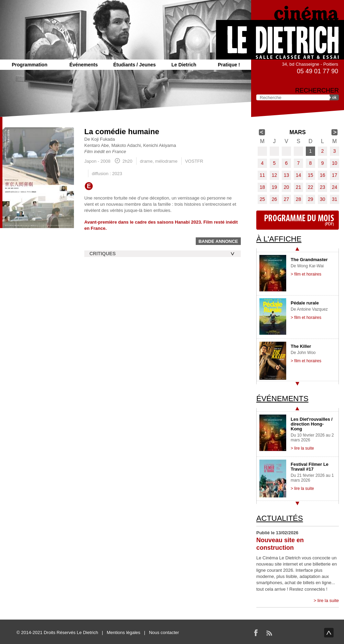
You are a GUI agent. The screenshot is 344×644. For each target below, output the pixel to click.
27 (287, 199)
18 (262, 187)
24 (335, 187)
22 (311, 187)
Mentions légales (123, 632)
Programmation (29, 65)
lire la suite (328, 600)
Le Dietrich (184, 65)
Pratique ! (229, 65)
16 (323, 175)
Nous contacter (164, 632)
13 (287, 175)
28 (299, 199)
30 (323, 199)
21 (299, 187)
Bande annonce (218, 241)
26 (275, 199)
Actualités (280, 518)
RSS (269, 633)
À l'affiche (279, 239)
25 (262, 199)
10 (335, 163)
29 (311, 199)
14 (299, 175)
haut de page (329, 633)
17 (335, 175)
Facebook (256, 633)
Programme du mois (298, 220)
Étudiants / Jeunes (135, 65)
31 (335, 199)
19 (275, 187)
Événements (84, 65)
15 (311, 175)
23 (323, 187)
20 (287, 187)
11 (262, 175)
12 (275, 175)
